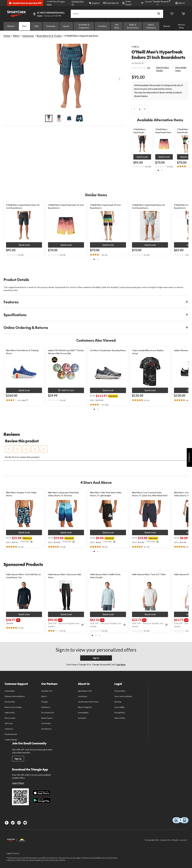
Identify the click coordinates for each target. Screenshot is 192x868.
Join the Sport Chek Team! (88, 702)
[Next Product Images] (119, 79)
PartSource (46, 707)
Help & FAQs (10, 713)
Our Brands (83, 696)
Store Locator (10, 718)
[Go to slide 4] (79, 118)
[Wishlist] (172, 14)
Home (7, 36)
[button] (159, 14)
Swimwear (28, 36)
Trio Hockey (46, 723)
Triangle (44, 702)
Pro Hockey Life (48, 713)
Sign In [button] (180, 3)
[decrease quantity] (134, 109)
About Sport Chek (85, 691)
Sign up (18, 759)
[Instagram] (19, 823)
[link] (142, 68)
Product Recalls (11, 734)
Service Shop (181, 26)
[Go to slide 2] (59, 118)
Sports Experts (47, 718)
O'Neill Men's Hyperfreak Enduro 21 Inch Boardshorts (158, 54)
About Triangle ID (85, 707)
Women (11, 26)
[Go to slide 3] (69, 118)
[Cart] (183, 14)
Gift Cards (9, 723)
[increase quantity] (145, 109)
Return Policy (120, 718)
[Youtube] (25, 823)
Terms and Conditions (123, 696)
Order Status (10, 691)
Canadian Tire (47, 691)
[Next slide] (189, 142)
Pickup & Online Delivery (15, 696)
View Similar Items (181, 69)
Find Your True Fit (78, 3)
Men (24, 26)
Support (94, 3)
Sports (66, 26)
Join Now (121, 664)
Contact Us (9, 729)
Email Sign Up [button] (111, 3)
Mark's (44, 696)
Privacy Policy (120, 691)
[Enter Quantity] (139, 109)
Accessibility (120, 707)
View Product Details (163, 69)
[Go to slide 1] (49, 118)
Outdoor (102, 26)
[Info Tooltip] (31, 542)
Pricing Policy (120, 713)
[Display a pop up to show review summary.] (27, 400)
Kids (36, 26)
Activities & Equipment (84, 26)
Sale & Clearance (151, 26)
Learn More (18, 783)
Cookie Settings (11, 740)
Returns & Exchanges (13, 707)
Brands (167, 26)
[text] (142, 166)
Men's (16, 36)
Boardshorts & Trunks (49, 36)
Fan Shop (117, 26)
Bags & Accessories (133, 26)
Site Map (118, 702)
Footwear (51, 26)
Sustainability (83, 713)
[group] (114, 396)
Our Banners (46, 729)
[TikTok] (13, 823)
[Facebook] (7, 823)
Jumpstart (82, 718)
